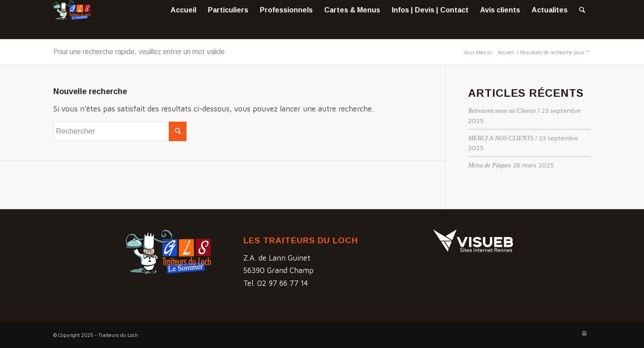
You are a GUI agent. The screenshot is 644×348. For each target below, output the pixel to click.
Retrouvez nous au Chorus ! (504, 111)
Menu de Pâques (489, 165)
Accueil (506, 52)
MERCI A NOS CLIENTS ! (503, 138)
